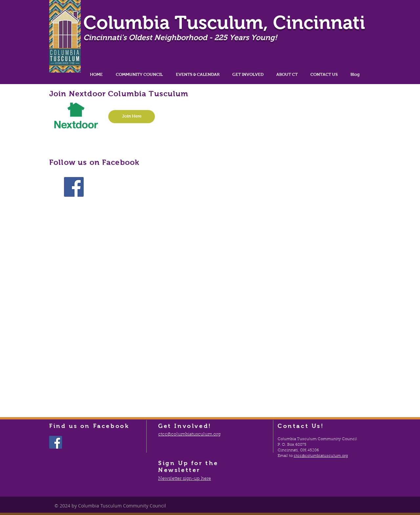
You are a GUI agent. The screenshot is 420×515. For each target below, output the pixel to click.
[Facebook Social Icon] (74, 187)
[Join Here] (132, 117)
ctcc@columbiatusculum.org (321, 456)
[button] (139, 74)
